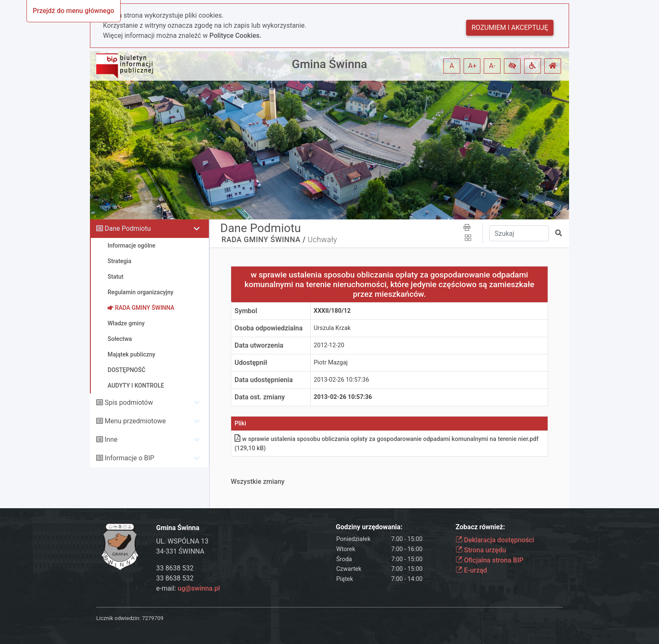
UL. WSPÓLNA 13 (183, 541)
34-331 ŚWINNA (181, 551)
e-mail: (188, 588)
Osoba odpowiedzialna (269, 328)
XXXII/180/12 (332, 311)
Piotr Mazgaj (331, 363)
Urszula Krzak (332, 328)
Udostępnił (251, 363)
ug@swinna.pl (199, 588)
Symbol (246, 311)
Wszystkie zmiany (258, 482)
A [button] (452, 66)
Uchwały (322, 240)
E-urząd (471, 570)
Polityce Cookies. (235, 36)
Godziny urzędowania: (369, 527)
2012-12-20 (329, 345)
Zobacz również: (480, 527)
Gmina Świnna (329, 64)
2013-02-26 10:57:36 (342, 380)
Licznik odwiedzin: (118, 618)
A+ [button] (472, 66)
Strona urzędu (481, 550)
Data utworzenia (259, 345)
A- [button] (492, 66)
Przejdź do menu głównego (74, 11)
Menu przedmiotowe (135, 421)
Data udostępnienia (264, 380)
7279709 (153, 618)
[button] (512, 66)
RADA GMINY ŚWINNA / (264, 240)
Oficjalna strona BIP (489, 560)
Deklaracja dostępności (495, 540)
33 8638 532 (175, 568)
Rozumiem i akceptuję (510, 28)
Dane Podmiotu (128, 228)
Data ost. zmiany (260, 397)
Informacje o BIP (129, 458)
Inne (111, 439)
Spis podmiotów (129, 402)
